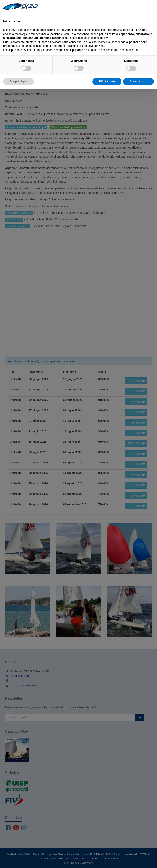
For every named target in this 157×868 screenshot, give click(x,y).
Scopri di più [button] (19, 81)
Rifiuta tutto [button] (107, 81)
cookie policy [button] (99, 38)
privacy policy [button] (122, 30)
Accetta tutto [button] (138, 81)
